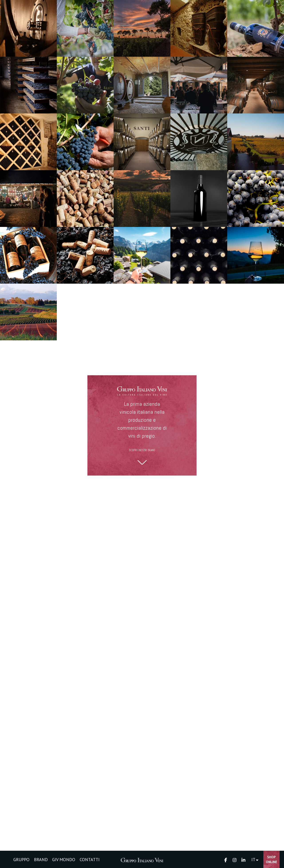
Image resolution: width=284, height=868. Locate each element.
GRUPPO (21, 860)
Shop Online (271, 860)
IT (253, 860)
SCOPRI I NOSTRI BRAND (142, 450)
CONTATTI (90, 860)
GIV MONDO (64, 860)
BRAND (41, 860)
